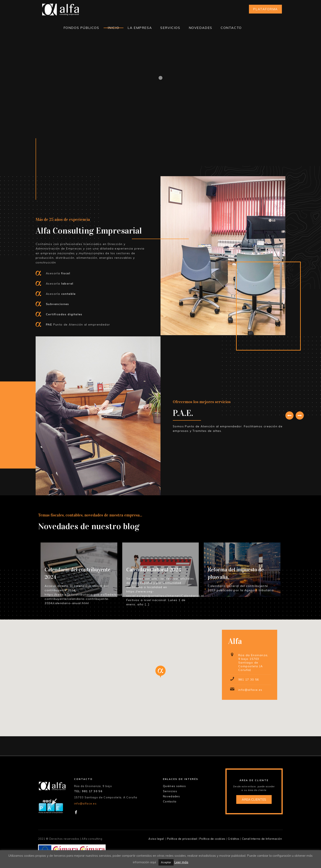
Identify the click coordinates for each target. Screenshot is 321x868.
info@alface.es (250, 690)
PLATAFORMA (265, 9)
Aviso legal (156, 839)
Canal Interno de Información (262, 839)
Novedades (171, 796)
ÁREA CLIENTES (254, 799)
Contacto (170, 801)
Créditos (234, 839)
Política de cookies (212, 839)
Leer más (181, 862)
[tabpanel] (229, 416)
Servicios (170, 791)
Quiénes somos (174, 786)
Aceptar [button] (166, 862)
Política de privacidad (182, 839)
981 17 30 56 (249, 680)
